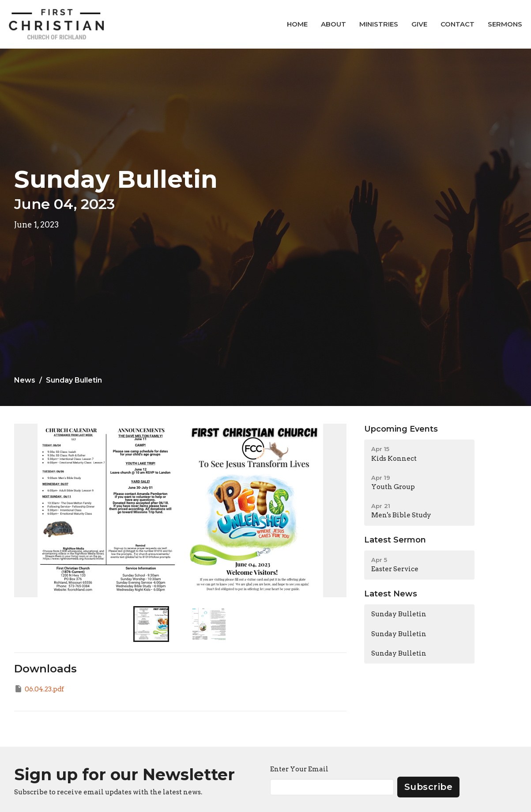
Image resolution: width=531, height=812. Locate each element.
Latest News (391, 594)
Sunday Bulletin (399, 614)
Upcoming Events (401, 429)
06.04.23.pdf (39, 689)
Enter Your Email (299, 769)
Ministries (379, 24)
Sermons (505, 24)
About (333, 24)
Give (419, 24)
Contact (458, 24)
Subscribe (429, 787)
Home (297, 24)
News (25, 380)
